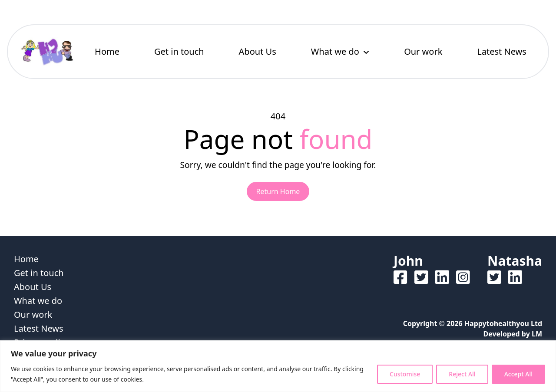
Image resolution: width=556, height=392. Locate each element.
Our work (423, 51)
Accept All (518, 374)
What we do (335, 51)
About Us (258, 51)
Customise (405, 374)
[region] (278, 366)
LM (537, 334)
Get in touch (179, 51)
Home (107, 51)
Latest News (502, 51)
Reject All (462, 374)
